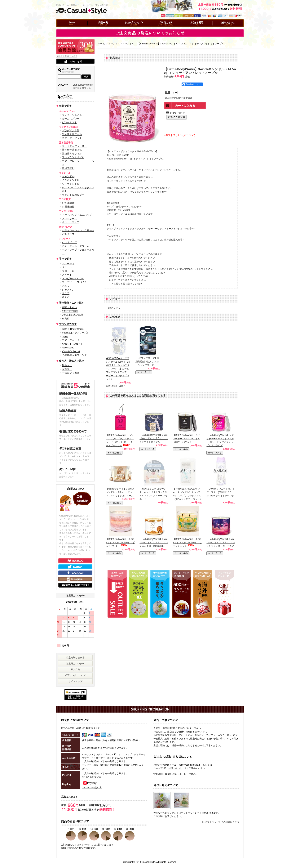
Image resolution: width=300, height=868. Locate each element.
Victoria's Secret (71, 351)
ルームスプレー (71, 119)
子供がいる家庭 (71, 373)
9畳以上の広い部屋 (73, 315)
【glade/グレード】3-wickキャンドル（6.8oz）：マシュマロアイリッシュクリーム (120, 492)
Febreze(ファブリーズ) (75, 333)
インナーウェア (71, 222)
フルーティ (68, 264)
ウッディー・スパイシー (76, 282)
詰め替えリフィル (82, 88)
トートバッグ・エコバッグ (77, 215)
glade (65, 336)
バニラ (66, 286)
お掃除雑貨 (68, 207)
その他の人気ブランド (74, 355)
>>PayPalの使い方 (92, 777)
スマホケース (69, 219)
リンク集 (75, 669)
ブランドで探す (68, 324)
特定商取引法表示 (75, 658)
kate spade (68, 348)
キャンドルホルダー (73, 195)
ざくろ (66, 297)
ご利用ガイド (157, 29)
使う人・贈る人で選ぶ (72, 361)
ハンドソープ (69, 242)
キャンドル (68, 176)
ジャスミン (68, 290)
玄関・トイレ (69, 307)
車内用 (66, 319)
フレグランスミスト (73, 115)
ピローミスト (69, 122)
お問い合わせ (219, 29)
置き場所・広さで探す (72, 303)
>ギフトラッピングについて (180, 135)
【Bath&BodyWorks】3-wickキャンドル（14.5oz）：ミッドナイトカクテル (154, 438)
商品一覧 (92, 29)
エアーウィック (71, 340)
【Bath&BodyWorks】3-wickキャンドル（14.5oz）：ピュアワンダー (120, 543)
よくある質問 (188, 29)
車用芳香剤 (68, 168)
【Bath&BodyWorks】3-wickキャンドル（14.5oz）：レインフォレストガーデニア (221, 543)
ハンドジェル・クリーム (76, 246)
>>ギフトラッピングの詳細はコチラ (221, 822)
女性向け (67, 369)
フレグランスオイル (73, 157)
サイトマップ (75, 681)
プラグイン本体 (71, 130)
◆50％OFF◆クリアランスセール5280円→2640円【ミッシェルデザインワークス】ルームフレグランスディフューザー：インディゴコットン (118, 369)
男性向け (67, 365)
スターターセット (72, 138)
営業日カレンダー (75, 664)
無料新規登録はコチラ (67, 56)
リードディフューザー (74, 146)
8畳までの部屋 (70, 311)
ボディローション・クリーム (78, 230)
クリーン (67, 267)
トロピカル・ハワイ (73, 278)
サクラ (66, 293)
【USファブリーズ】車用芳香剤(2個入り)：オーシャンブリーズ (147, 362)
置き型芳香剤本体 (72, 150)
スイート (67, 275)
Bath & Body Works (83, 85)
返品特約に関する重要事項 (179, 98)
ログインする (75, 61)
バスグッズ (68, 234)
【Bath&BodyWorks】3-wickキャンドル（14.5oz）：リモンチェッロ (187, 543)
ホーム (60, 29)
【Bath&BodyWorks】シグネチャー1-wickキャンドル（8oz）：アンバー (187, 439)
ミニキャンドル (71, 180)
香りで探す (65, 259)
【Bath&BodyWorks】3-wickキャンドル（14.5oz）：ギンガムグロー (154, 543)
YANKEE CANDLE (72, 344)
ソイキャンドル (71, 184)
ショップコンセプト (129, 29)
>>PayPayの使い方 (92, 788)
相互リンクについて (75, 675)
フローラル (68, 271)
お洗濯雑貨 (68, 203)
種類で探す (65, 106)
